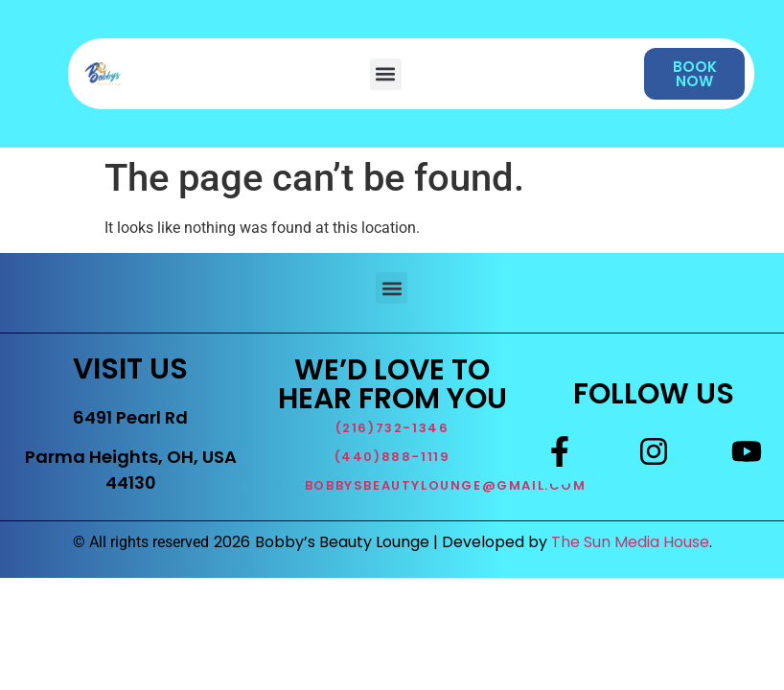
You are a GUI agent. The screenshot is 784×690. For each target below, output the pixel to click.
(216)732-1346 (392, 428)
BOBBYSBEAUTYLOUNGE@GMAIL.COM (446, 485)
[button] (386, 74)
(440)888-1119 (392, 457)
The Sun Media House (630, 542)
